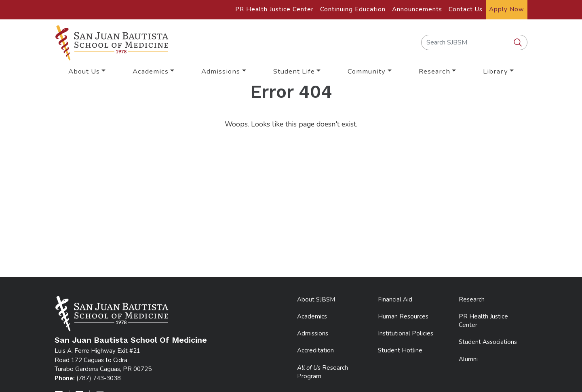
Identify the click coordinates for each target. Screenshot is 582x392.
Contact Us (466, 9)
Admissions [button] (221, 71)
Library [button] (496, 71)
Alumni (468, 359)
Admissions (313, 333)
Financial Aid (395, 299)
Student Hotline (400, 350)
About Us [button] (84, 71)
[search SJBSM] (519, 43)
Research (472, 299)
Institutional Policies (406, 333)
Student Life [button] (294, 71)
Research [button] (434, 71)
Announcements (417, 9)
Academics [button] (151, 71)
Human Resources (403, 316)
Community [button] (367, 71)
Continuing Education (353, 9)
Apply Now (507, 9)
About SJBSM (316, 299)
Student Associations (488, 342)
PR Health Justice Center (274, 9)
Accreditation (315, 350)
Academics (312, 316)
